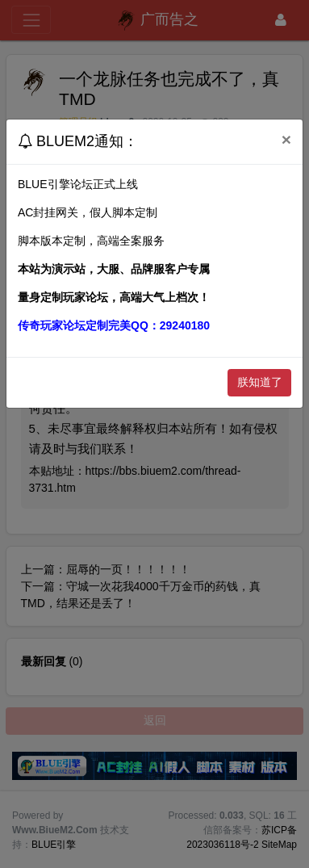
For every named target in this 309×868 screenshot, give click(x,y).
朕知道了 (260, 382)
